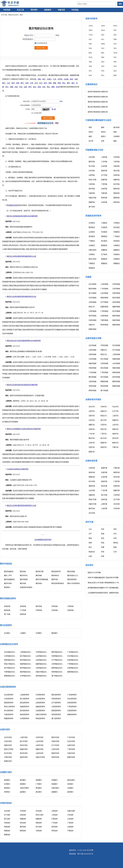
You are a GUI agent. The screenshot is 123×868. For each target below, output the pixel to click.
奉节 (30, 87)
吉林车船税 (116, 302)
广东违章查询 (72, 695)
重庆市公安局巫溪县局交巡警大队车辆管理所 (22, 216)
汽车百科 (7, 10)
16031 (91, 30)
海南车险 (117, 193)
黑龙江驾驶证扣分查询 (12, 664)
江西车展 (92, 468)
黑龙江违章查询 (9, 707)
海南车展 (104, 481)
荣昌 (59, 83)
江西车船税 (92, 311)
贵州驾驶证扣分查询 (27, 668)
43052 (103, 44)
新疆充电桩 (116, 386)
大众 (90, 529)
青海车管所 (55, 757)
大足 (8, 83)
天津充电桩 (104, 345)
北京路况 (92, 223)
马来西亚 (117, 136)
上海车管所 (24, 737)
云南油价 (70, 827)
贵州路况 (117, 241)
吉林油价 (23, 815)
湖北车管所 (24, 745)
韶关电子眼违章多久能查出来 (98, 92)
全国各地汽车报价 (93, 399)
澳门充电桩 (104, 391)
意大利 (91, 141)
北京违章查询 (9, 695)
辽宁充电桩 (116, 350)
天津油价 (23, 811)
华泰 (103, 556)
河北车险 (92, 171)
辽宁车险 (104, 175)
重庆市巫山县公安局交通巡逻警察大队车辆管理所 (24, 341)
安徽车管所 (24, 749)
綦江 (4, 83)
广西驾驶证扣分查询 (74, 664)
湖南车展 (92, 486)
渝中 (44, 79)
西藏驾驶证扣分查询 (11, 676)
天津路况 (117, 223)
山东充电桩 (116, 363)
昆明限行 (39, 780)
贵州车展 (117, 477)
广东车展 (104, 490)
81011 (115, 26)
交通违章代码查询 (26, 587)
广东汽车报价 (93, 434)
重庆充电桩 (71, 572)
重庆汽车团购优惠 (42, 579)
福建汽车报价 (93, 425)
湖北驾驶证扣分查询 (27, 660)
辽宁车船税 (104, 302)
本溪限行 (55, 780)
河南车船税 (116, 293)
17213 (91, 35)
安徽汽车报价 (117, 420)
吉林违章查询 (72, 703)
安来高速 (55, 606)
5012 (103, 75)
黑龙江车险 (92, 180)
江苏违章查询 (9, 699)
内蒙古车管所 (40, 757)
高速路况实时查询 (93, 216)
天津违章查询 (40, 695)
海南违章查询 (24, 715)
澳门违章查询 (56, 718)
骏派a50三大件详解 (94, 573)
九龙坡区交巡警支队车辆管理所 (18, 469)
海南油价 (7, 827)
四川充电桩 (104, 377)
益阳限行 (23, 792)
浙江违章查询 (24, 699)
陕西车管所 (55, 753)
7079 (90, 66)
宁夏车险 (104, 193)
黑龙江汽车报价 (106, 416)
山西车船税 (92, 302)
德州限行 (70, 792)
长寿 (27, 83)
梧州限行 (23, 780)
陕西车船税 (116, 316)
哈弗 (90, 543)
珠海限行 (55, 784)
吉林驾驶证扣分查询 (74, 660)
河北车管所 (71, 741)
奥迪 (90, 538)
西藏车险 (92, 202)
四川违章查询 (9, 711)
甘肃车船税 (92, 320)
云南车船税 (104, 316)
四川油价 (39, 827)
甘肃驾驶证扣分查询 (74, 668)
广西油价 (70, 823)
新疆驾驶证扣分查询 (74, 672)
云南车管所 (40, 753)
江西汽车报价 (105, 425)
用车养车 (34, 10)
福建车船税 (116, 307)
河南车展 (117, 486)
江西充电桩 (104, 363)
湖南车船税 (104, 298)
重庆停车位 (24, 575)
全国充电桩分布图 (93, 338)
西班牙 (103, 132)
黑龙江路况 (92, 259)
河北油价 (39, 811)
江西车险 (92, 184)
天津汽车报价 (105, 407)
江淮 (115, 552)
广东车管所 (71, 737)
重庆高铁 (39, 583)
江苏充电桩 (92, 359)
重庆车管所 (14, 205)
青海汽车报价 (105, 447)
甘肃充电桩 (92, 386)
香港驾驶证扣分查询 (43, 676)
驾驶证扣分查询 (13, 15)
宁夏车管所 (8, 757)
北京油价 (7, 811)
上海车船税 (104, 284)
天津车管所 (40, 737)
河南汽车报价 (93, 429)
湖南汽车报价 (117, 429)
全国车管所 (5, 730)
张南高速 (7, 606)
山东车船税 (104, 293)
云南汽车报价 (93, 443)
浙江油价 (7, 819)
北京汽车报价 (93, 407)
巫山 (35, 87)
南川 (45, 83)
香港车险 (117, 202)
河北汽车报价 (117, 407)
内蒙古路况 (92, 250)
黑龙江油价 (40, 815)
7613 (103, 48)
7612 (115, 48)
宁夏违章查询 (9, 715)
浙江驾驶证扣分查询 (27, 656)
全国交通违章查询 (8, 687)
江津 (32, 83)
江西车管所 (55, 749)
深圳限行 (70, 784)
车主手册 (4, 15)
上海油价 (55, 815)
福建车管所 (40, 749)
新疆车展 (104, 468)
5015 (115, 71)
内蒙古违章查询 (41, 715)
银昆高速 (7, 610)
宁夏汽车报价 (117, 447)
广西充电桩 (104, 372)
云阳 (25, 87)
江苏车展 (117, 495)
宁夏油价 (70, 831)
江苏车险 (117, 162)
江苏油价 (70, 815)
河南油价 (7, 823)
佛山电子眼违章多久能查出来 (98, 107)
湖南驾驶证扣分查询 (11, 660)
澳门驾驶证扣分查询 (58, 676)
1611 (103, 39)
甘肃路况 (117, 259)
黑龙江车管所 (9, 749)
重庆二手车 (8, 575)
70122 (115, 53)
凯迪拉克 (92, 552)
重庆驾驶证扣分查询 (58, 652)
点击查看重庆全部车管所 (43, 540)
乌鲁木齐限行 (24, 788)
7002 (103, 57)
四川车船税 (116, 311)
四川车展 (92, 481)
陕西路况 (104, 245)
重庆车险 (23, 583)
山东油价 (70, 819)
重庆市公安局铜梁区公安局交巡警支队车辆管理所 (24, 429)
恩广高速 (7, 614)
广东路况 (117, 236)
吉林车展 (104, 499)
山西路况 (117, 245)
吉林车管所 (71, 745)
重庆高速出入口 (73, 575)
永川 (41, 83)
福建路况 (117, 250)
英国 (115, 132)
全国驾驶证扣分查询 (9, 644)
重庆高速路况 (9, 572)
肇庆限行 (7, 788)
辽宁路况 (104, 254)
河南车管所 (55, 741)
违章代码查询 (91, 19)
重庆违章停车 (56, 572)
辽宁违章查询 (56, 703)
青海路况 (92, 268)
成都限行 (55, 792)
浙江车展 (104, 495)
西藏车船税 (92, 329)
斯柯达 (116, 543)
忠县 (16, 87)
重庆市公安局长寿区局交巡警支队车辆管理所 (22, 385)
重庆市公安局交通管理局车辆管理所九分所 (22, 256)
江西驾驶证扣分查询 (58, 664)
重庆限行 (7, 587)
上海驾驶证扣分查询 (27, 652)
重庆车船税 (24, 579)
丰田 (103, 529)
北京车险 (92, 157)
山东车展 (92, 490)
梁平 (68, 83)
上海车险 (104, 157)
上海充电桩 (116, 354)
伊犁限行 (7, 792)
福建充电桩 (92, 363)
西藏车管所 (8, 761)
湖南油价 (39, 823)
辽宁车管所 (55, 745)
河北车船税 (92, 298)
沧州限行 (7, 784)
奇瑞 (103, 543)
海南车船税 (116, 320)
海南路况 (104, 259)
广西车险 (104, 184)
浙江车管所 (24, 741)
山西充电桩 (92, 350)
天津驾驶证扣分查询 (43, 652)
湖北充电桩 (104, 368)
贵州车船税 (92, 316)
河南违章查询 (56, 699)
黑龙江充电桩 (105, 354)
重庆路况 (92, 227)
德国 (90, 136)
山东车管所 (40, 741)
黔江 (22, 83)
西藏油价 (7, 831)
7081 (115, 62)
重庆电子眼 (40, 572)
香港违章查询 (40, 718)
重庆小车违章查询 (73, 583)
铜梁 (55, 83)
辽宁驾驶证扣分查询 (58, 660)
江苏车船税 (116, 289)
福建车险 (117, 180)
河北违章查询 (72, 699)
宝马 (115, 534)
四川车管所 (8, 753)
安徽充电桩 (116, 359)
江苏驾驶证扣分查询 (11, 656)
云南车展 (104, 477)
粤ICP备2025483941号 (85, 854)
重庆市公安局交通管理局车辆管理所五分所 (22, 297)
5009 (115, 75)
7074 (115, 66)
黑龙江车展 (92, 499)
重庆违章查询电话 (58, 583)
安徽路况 (104, 250)
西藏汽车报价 (105, 443)
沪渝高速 (55, 610)
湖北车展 (104, 486)
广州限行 (39, 784)
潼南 (50, 83)
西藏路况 (117, 263)
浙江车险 (92, 166)
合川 (36, 83)
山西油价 (55, 811)
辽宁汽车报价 (117, 411)
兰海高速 (70, 606)
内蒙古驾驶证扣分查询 (43, 672)
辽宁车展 (117, 499)
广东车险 (104, 162)
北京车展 (92, 513)
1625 (115, 35)
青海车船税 (104, 325)
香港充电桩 (92, 391)
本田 (115, 529)
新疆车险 (117, 198)
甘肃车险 (92, 193)
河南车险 (117, 166)
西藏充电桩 (104, 381)
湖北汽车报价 (105, 429)
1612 (90, 39)
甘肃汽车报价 (93, 447)
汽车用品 (75, 10)
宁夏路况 (92, 263)
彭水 (58, 87)
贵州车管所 (24, 753)
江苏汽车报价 (93, 420)
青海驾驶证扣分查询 (58, 672)
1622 (103, 35)
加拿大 (91, 132)
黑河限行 (39, 788)
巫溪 (39, 87)
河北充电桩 (116, 345)
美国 (90, 127)
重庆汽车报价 (93, 438)
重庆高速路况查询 (8, 598)
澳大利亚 (117, 127)
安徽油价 (23, 819)
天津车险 (117, 157)
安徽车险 (104, 180)
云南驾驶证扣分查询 (43, 668)
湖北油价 (23, 823)
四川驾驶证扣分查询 (11, 668)
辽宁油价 (7, 815)
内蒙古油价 (71, 811)
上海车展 (104, 509)
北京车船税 (92, 284)
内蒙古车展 (92, 504)
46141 (103, 30)
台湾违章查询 (24, 718)
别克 (103, 538)
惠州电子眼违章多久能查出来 (98, 112)
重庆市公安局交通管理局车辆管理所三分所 (22, 506)
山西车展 (104, 504)
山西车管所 (40, 745)
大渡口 (49, 79)
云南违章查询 (40, 711)
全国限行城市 (6, 772)
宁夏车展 (117, 468)
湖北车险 (117, 171)
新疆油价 (7, 835)
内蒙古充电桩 (105, 350)
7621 (115, 57)
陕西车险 (117, 189)
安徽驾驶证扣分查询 (27, 664)
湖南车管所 (8, 745)
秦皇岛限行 (71, 780)
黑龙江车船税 (93, 307)
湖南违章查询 (9, 703)
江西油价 (55, 819)
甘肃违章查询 (72, 711)
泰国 (103, 127)
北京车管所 (8, 737)
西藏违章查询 (9, 718)
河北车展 (117, 504)
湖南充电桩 (116, 368)
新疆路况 (104, 263)
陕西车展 (117, 472)
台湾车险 (104, 202)
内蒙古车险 (92, 198)
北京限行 (7, 633)
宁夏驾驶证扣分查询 (11, 672)
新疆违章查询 (72, 715)
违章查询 (48, 10)
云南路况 (92, 245)
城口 (73, 83)
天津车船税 (116, 284)
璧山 (64, 83)
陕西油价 (23, 831)
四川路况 (104, 241)
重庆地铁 (39, 575)
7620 (90, 62)
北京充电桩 (92, 345)
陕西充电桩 (116, 381)
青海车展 (92, 472)
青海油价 (55, 831)
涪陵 (39, 79)
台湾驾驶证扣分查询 (27, 676)
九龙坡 (66, 79)
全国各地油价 (6, 803)
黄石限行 (39, 792)
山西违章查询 (40, 703)
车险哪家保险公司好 (94, 150)
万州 (35, 79)
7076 (103, 66)
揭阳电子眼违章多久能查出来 (98, 97)
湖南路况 (104, 236)
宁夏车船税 (104, 320)
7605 (90, 44)
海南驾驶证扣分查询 (27, 672)
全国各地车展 (91, 461)
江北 (55, 79)
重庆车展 (55, 579)
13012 (103, 26)
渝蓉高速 (23, 614)
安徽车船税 (104, 307)
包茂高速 (23, 606)
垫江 (7, 87)
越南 (115, 141)
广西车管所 (71, 749)
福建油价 (39, 819)
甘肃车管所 (71, 753)
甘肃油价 (39, 831)
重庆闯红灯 (55, 575)
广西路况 (92, 241)
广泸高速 (23, 610)
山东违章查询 (40, 699)
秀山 (48, 87)
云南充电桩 (92, 381)
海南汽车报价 (117, 434)
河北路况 (104, 232)
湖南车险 (104, 171)
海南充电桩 (116, 372)
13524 (91, 26)
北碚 (76, 79)
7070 (103, 71)
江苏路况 (104, 227)
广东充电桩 (92, 372)
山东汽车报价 (117, 425)
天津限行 (39, 633)
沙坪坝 (60, 79)
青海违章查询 (56, 715)
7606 (115, 39)
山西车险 (92, 175)
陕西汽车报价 (117, 443)
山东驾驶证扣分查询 (43, 656)
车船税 (88, 277)
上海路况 (104, 223)
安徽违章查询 (24, 707)
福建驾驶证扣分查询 (43, 664)
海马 (90, 547)
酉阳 (53, 87)
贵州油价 (55, 827)
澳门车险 (92, 207)
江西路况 (92, 254)
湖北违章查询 (24, 703)
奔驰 (103, 534)
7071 (90, 71)
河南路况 (117, 232)
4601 (103, 53)
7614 (90, 48)
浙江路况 (117, 227)
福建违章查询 (40, 707)
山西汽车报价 (93, 411)
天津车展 (117, 509)
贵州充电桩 (116, 377)
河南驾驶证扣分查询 (58, 656)
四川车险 (117, 184)
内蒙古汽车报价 (106, 411)
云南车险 (104, 189)
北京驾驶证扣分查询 (11, 652)
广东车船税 (104, 289)
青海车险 (104, 198)
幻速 (90, 556)
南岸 (71, 79)
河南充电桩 (92, 368)
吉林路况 (117, 254)
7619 (103, 62)
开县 (21, 87)
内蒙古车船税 (93, 325)
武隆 (12, 87)
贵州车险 (92, 189)
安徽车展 (92, 495)
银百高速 (39, 606)
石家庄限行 (55, 788)
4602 (90, 53)
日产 (90, 534)
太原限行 (70, 788)
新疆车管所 (71, 757)
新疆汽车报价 (93, 452)
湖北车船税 (116, 298)
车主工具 (20, 10)
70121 (91, 57)
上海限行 (23, 633)
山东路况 (92, 232)
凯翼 (115, 547)
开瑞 (103, 552)
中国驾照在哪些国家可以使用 (98, 120)
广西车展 (117, 481)
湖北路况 (92, 236)
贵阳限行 (23, 784)
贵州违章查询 (24, 711)
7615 (115, 44)
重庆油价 (23, 572)
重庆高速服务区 (9, 579)
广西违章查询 (72, 707)
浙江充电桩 (104, 359)
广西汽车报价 (105, 434)
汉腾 (103, 547)
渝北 (13, 83)
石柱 (44, 87)
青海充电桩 (104, 386)
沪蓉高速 (39, 610)
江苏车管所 (8, 741)
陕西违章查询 (56, 711)
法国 (103, 141)
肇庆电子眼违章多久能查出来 (98, 102)
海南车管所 (24, 757)
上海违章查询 (24, 695)
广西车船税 (104, 311)
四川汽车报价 (105, 438)
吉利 (115, 538)
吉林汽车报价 (93, 416)
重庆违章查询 (72, 579)
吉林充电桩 (92, 354)
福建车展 (117, 490)
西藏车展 (92, 477)
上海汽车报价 (117, 416)
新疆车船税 (116, 325)
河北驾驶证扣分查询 (74, 656)
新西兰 (103, 136)
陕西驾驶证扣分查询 (58, 668)
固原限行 (7, 780)
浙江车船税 (92, 293)
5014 (90, 75)
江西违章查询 (56, 707)
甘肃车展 (104, 472)
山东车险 (104, 166)
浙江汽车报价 (105, 420)
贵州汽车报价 (117, 438)
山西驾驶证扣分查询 (43, 660)
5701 (115, 30)
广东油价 (55, 823)
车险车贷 (61, 10)
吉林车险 (117, 175)
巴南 (18, 83)
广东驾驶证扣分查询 (74, 652)
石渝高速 (70, 610)
